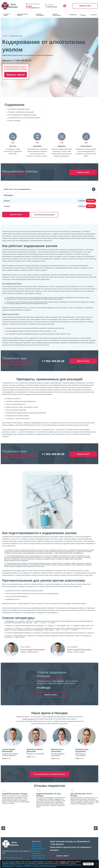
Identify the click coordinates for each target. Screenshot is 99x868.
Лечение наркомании (38, 857)
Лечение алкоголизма (39, 855)
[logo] (10, 843)
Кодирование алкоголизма (40, 860)
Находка (29, 6)
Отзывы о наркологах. (29, 719)
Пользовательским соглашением (64, 865)
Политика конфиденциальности (12, 857)
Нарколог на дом (37, 844)
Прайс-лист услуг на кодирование (49, 189)
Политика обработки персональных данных (16, 859)
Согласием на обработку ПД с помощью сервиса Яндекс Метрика (36, 866)
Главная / (6, 36)
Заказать (91, 201)
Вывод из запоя (37, 846)
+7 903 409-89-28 (51, 7)
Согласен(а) (88, 864)
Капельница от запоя (38, 848)
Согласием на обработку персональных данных (38, 865)
